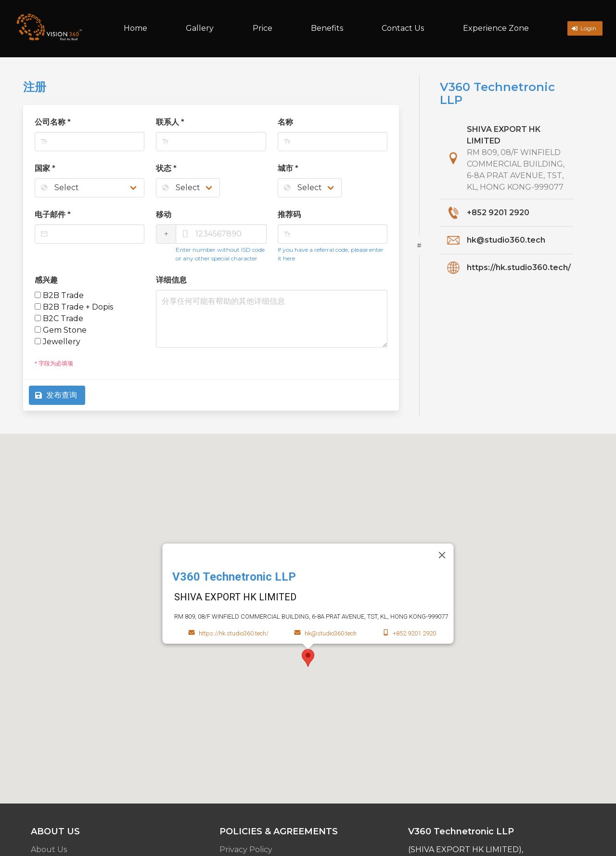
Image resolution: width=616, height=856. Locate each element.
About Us (49, 850)
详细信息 (171, 280)
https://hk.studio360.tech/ (519, 267)
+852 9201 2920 (498, 213)
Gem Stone (61, 330)
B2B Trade (59, 295)
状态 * (166, 168)
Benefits (327, 28)
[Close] (442, 555)
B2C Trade (59, 318)
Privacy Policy (246, 850)
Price (263, 28)
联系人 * (170, 122)
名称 (285, 122)
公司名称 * (53, 122)
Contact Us (403, 28)
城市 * (288, 168)
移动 (164, 214)
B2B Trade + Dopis (74, 307)
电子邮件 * (53, 214)
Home (135, 28)
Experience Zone (496, 28)
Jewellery (58, 342)
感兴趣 (46, 280)
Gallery (200, 28)
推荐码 (289, 214)
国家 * (45, 168)
